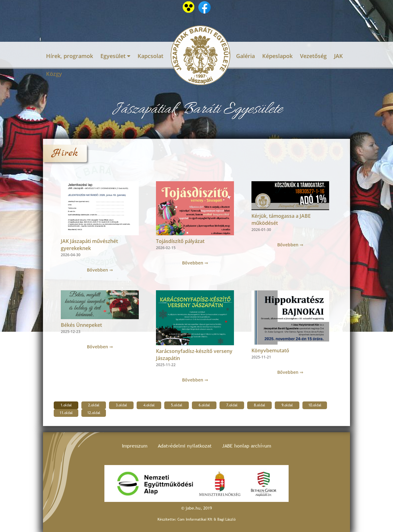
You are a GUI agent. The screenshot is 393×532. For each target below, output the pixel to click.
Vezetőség (313, 56)
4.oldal (149, 405)
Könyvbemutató (270, 350)
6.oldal (204, 405)
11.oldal (66, 413)
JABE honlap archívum (247, 446)
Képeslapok (277, 56)
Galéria (245, 56)
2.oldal (94, 405)
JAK (339, 56)
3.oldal (121, 405)
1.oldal (66, 405)
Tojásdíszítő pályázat (180, 241)
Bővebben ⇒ (100, 270)
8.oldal (260, 405)
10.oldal (315, 405)
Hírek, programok (70, 56)
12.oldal (94, 413)
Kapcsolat (150, 56)
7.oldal (232, 405)
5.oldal (177, 405)
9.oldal (287, 405)
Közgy (54, 74)
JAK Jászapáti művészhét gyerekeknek (89, 245)
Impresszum (135, 446)
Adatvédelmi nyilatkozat (185, 446)
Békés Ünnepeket (81, 325)
